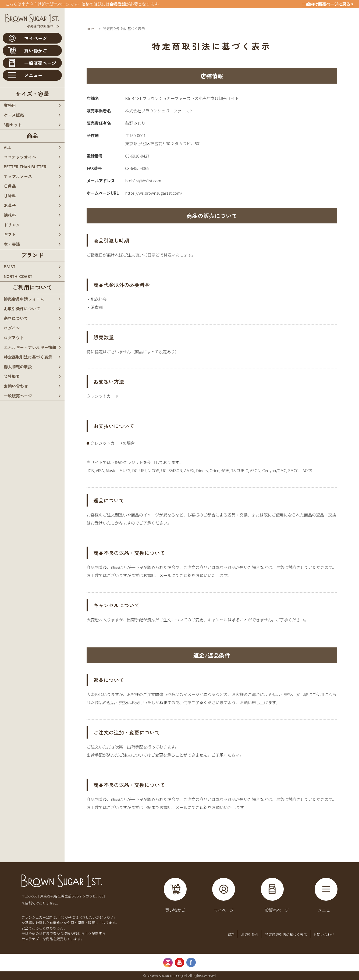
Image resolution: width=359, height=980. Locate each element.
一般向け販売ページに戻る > (328, 4)
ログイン (12, 328)
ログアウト (14, 338)
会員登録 (118, 4)
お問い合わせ (16, 386)
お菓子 (10, 205)
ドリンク (12, 225)
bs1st (10, 267)
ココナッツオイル (20, 157)
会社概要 (12, 376)
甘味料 (10, 196)
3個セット (13, 125)
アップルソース (18, 176)
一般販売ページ (18, 396)
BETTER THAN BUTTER (25, 167)
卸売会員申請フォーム (24, 299)
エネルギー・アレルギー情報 (30, 347)
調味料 (10, 215)
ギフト (10, 234)
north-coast (18, 276)
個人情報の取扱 (18, 367)
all (7, 147)
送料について (16, 318)
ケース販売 (14, 115)
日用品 (10, 186)
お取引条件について (22, 309)
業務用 (10, 105)
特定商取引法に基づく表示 (28, 357)
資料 (231, 934)
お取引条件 (250, 934)
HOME (91, 29)
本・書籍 (12, 244)
